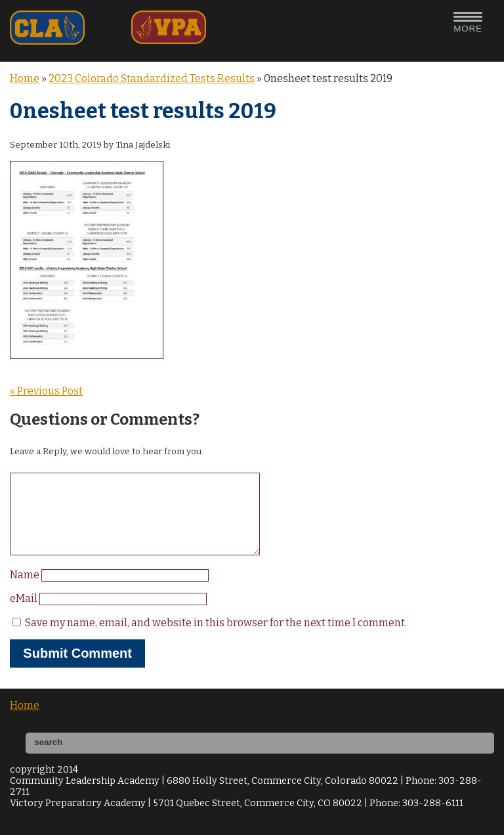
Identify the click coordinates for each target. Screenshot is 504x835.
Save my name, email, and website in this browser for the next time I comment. (216, 638)
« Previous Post (46, 391)
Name (26, 590)
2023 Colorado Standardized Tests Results (152, 78)
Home (25, 78)
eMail (25, 614)
